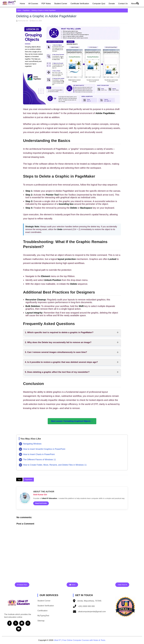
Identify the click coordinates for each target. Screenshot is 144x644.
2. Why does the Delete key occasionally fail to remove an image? (58, 342)
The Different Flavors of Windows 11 (39, 460)
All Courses (33, 4)
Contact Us (123, 4)
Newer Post (22, 585)
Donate (112, 4)
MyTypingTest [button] (43, 616)
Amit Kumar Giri (23, 21)
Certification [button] (43, 611)
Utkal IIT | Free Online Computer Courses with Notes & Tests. (80, 640)
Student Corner (61, 4)
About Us (135, 4)
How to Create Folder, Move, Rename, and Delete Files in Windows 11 (55, 465)
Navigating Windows (32, 444)
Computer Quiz (99, 4)
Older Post (122, 585)
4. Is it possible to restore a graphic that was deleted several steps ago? (61, 362)
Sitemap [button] (41, 621)
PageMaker (26, 10)
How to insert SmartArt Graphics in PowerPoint (44, 449)
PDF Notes (46, 4)
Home (22, 4)
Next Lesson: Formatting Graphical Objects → (72, 421)
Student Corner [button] (44, 601)
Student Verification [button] (46, 606)
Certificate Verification (80, 4)
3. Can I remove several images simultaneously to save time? (56, 352)
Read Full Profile (41, 503)
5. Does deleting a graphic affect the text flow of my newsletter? (57, 372)
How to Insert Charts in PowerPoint (39, 454)
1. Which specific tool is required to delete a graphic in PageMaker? (59, 332)
